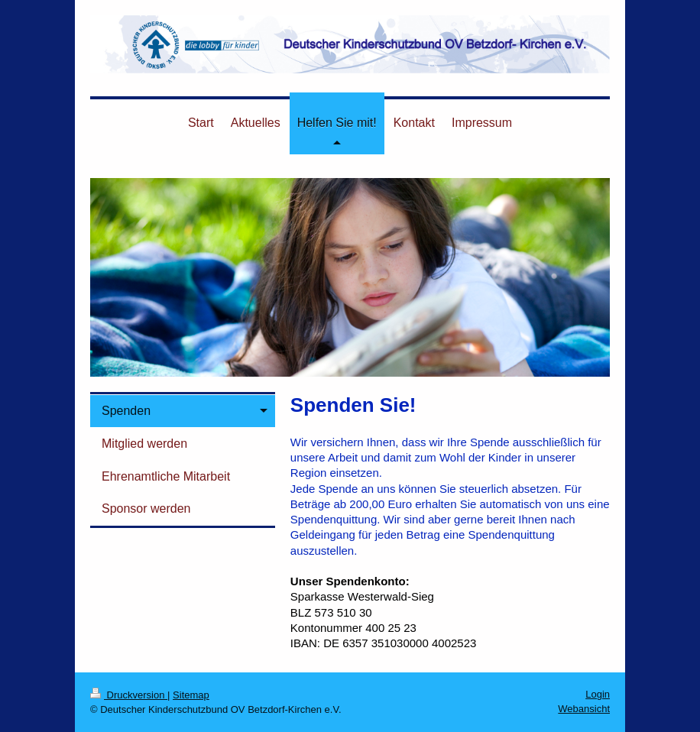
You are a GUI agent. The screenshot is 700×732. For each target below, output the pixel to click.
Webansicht (584, 709)
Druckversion (129, 695)
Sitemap (191, 695)
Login (598, 694)
